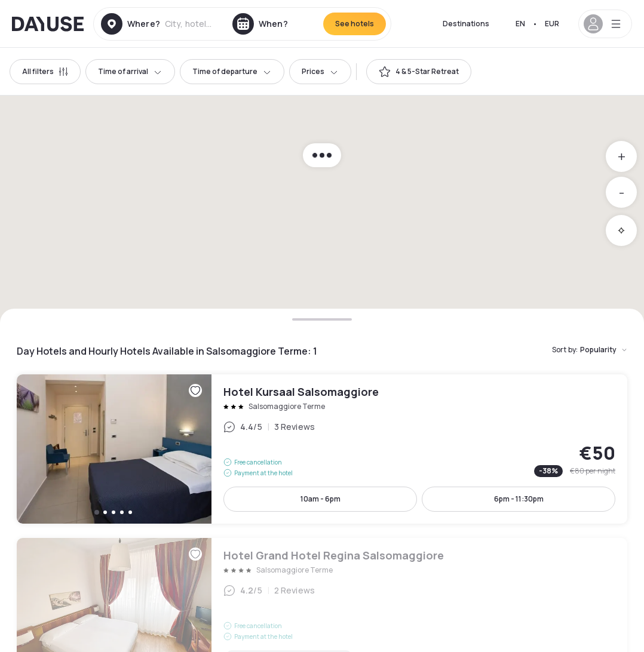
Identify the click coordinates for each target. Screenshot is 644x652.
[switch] (419, 72)
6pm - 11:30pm (519, 499)
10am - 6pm (321, 499)
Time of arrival (130, 71)
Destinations (466, 24)
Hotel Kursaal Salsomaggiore (322, 449)
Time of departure (232, 71)
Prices (320, 71)
